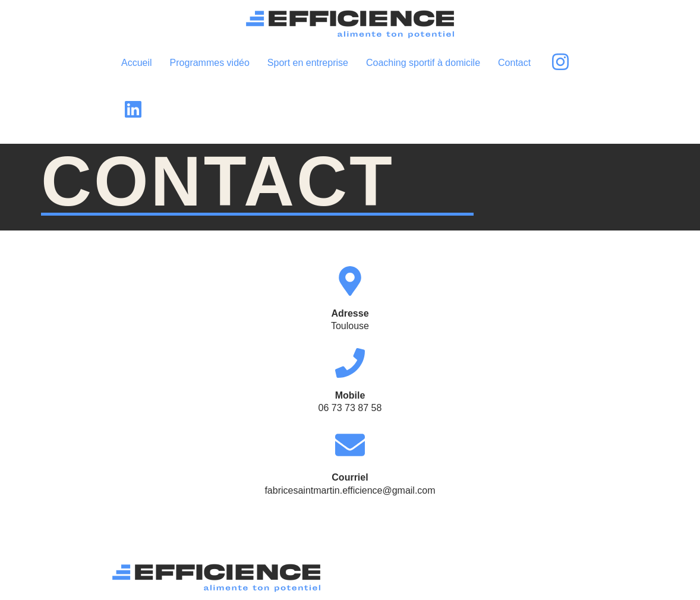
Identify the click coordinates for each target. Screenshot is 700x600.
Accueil (137, 63)
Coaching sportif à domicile (423, 63)
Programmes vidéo (210, 63)
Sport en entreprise (308, 63)
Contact (514, 63)
